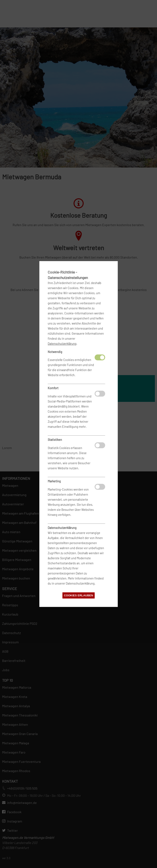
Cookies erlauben (78, 595)
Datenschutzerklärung (62, 344)
